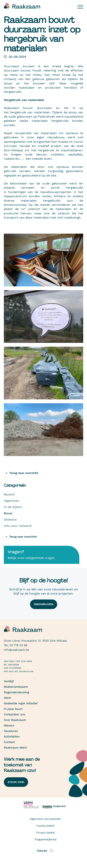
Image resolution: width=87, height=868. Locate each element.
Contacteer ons (15, 714)
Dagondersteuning (16, 692)
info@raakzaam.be (17, 650)
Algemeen (12, 501)
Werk (7, 698)
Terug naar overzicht (23, 537)
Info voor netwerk (18, 526)
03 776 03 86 (18, 645)
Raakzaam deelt (15, 748)
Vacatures (11, 731)
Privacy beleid (46, 833)
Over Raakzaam (15, 720)
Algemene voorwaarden (45, 819)
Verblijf (9, 681)
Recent (9, 494)
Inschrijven (44, 604)
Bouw (8, 513)
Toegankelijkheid (45, 839)
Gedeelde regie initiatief (21, 703)
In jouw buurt (13, 709)
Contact (9, 742)
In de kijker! (13, 507)
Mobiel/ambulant (16, 687)
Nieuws (9, 725)
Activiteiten (12, 737)
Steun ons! (16, 782)
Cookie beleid (45, 826)
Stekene (10, 520)
